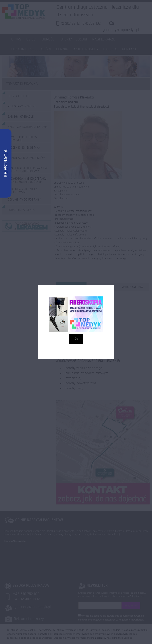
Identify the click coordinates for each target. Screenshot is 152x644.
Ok (76, 339)
